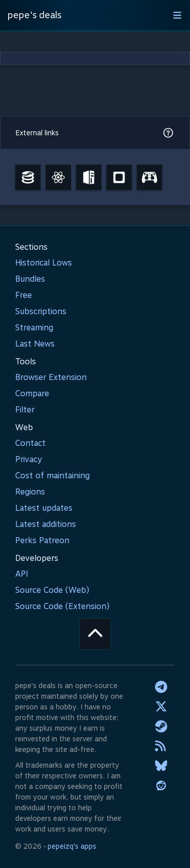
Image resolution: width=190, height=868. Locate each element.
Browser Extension (51, 377)
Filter (25, 410)
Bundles (30, 279)
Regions (30, 492)
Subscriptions (41, 311)
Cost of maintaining (52, 476)
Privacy (29, 459)
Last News (35, 344)
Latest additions (46, 524)
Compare (32, 393)
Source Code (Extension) (62, 606)
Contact (30, 443)
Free (24, 295)
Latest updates (44, 508)
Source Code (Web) (52, 590)
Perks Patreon (42, 540)
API (22, 574)
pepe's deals (34, 15)
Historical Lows (44, 263)
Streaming (34, 328)
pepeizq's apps (72, 846)
